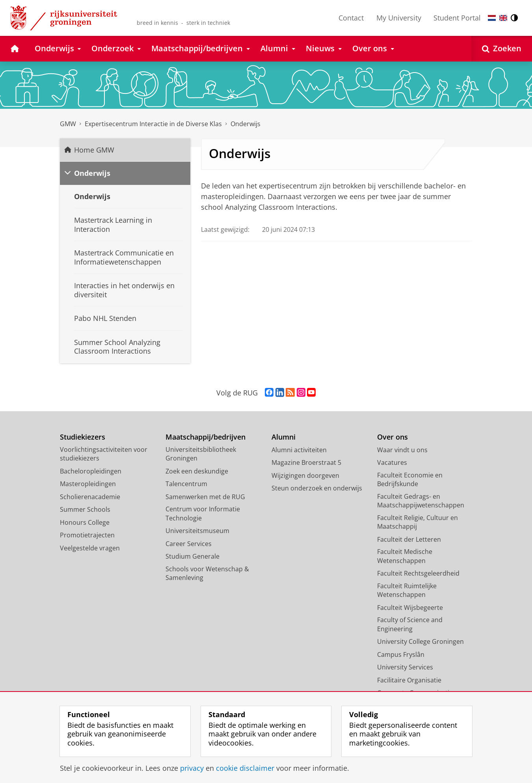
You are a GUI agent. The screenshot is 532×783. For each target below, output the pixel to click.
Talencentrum (186, 484)
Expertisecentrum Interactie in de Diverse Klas (153, 124)
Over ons (392, 437)
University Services (405, 667)
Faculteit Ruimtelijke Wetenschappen (407, 590)
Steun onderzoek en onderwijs (317, 488)
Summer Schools (85, 509)
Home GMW (94, 150)
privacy (192, 768)
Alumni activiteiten (299, 450)
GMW (68, 124)
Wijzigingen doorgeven (305, 475)
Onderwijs (246, 124)
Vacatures (392, 462)
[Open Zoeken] (502, 49)
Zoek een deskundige (197, 471)
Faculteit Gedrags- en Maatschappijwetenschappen (421, 501)
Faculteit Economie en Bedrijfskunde (410, 480)
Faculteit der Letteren (409, 539)
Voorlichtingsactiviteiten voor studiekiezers (104, 454)
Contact (351, 18)
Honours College (85, 522)
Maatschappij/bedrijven (206, 437)
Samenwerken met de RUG (205, 497)
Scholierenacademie (90, 497)
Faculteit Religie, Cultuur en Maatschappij (418, 522)
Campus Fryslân (401, 654)
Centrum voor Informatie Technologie (203, 514)
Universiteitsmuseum (197, 531)
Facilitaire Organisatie (409, 680)
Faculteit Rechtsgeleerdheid (418, 573)
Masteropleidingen (88, 484)
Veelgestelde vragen (90, 548)
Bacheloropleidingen (91, 471)
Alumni (284, 437)
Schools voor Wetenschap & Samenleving (207, 573)
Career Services (189, 544)
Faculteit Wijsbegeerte (410, 608)
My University (399, 18)
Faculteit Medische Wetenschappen (405, 556)
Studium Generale (193, 556)
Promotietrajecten (87, 535)
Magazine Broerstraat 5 (306, 462)
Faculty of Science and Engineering (410, 624)
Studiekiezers (83, 437)
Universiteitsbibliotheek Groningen (201, 454)
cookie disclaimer (245, 768)
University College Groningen (420, 641)
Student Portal (457, 18)
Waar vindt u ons (402, 450)
